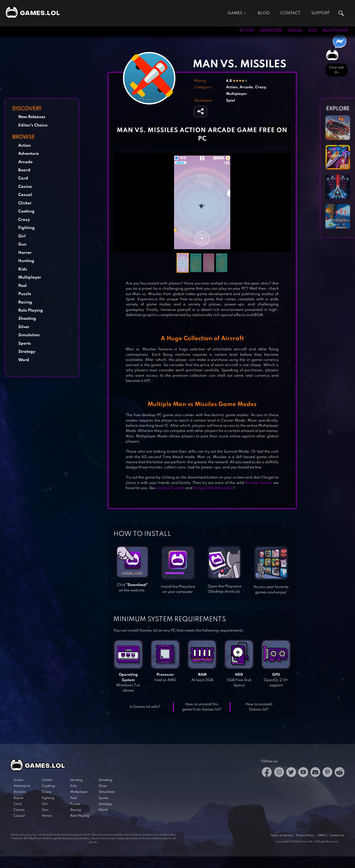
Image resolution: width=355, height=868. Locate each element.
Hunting (26, 261)
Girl (22, 236)
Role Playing (31, 310)
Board (24, 170)
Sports (25, 344)
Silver (24, 327)
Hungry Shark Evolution (214, 488)
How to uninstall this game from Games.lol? (202, 707)
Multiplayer (335, 31)
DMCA (322, 835)
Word (24, 360)
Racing (25, 302)
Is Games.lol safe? (145, 707)
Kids (313, 31)
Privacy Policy (305, 835)
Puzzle (25, 294)
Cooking (26, 211)
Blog (264, 13)
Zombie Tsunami (170, 488)
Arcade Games (258, 483)
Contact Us (337, 835)
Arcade (25, 162)
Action (247, 31)
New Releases (32, 117)
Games (235, 13)
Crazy (24, 220)
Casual (295, 31)
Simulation (29, 335)
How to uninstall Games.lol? (259, 707)
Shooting (27, 319)
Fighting (27, 228)
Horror (25, 253)
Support (320, 13)
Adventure (271, 31)
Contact (290, 13)
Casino (25, 187)
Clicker (25, 203)
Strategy (27, 352)
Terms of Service (282, 835)
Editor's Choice (33, 125)
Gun (22, 244)
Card (23, 178)
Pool (22, 286)
